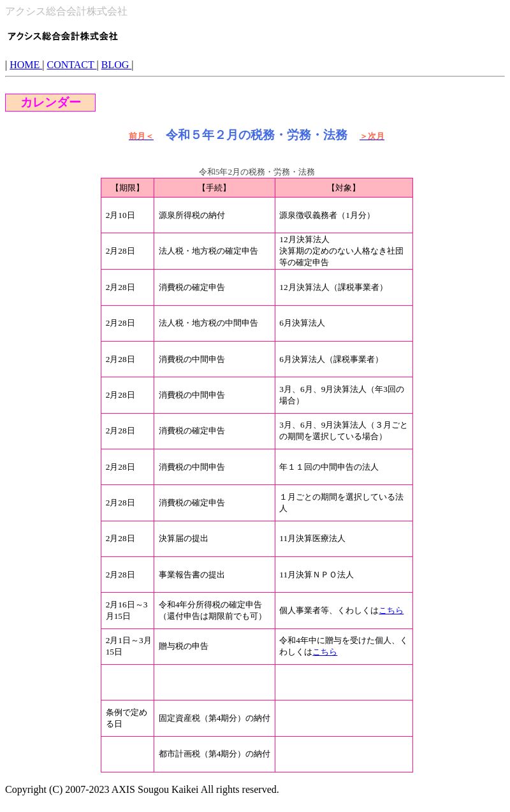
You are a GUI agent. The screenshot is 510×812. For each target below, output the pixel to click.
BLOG (117, 65)
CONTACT (72, 65)
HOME (26, 65)
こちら (391, 610)
